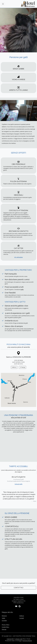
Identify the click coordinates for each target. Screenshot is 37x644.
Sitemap (4, 629)
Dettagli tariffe (18, 484)
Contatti (22, 618)
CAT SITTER (18, 248)
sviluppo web (19, 639)
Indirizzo (14, 367)
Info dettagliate (18, 257)
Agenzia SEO (10, 639)
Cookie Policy (5, 627)
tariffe (22, 290)
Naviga (22, 367)
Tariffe (3, 618)
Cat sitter (4, 621)
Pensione (4, 616)
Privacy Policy (6, 625)
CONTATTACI (19, 588)
